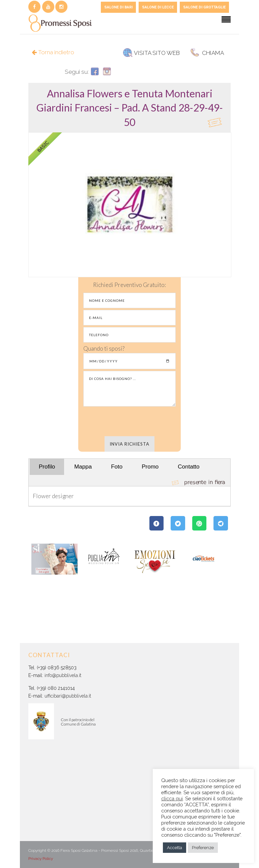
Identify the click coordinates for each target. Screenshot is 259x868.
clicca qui (172, 798)
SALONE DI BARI (118, 7)
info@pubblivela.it (63, 675)
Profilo (47, 467)
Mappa (83, 467)
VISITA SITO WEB (151, 53)
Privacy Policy (40, 859)
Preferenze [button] (203, 848)
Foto (117, 467)
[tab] (129, 108)
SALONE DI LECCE (158, 7)
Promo (150, 467)
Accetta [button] (175, 848)
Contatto (189, 467)
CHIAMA (207, 53)
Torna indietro (53, 52)
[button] (130, 108)
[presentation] (129, 421)
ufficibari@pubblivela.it (68, 696)
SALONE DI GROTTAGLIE (204, 7)
